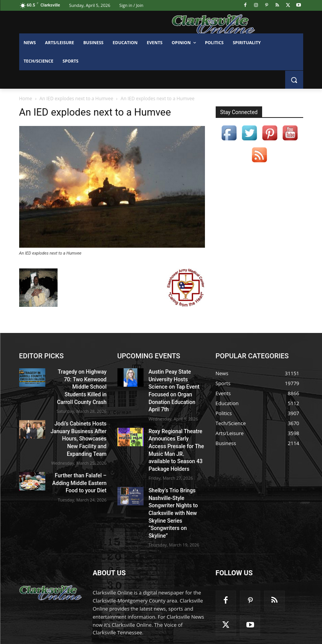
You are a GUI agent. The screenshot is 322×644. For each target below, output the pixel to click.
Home (26, 99)
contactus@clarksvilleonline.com (158, 603)
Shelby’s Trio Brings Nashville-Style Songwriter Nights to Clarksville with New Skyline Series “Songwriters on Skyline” (176, 477)
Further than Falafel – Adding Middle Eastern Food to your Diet (83, 464)
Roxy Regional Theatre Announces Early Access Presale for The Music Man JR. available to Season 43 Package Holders (176, 431)
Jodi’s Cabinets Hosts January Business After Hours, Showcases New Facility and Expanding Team (82, 424)
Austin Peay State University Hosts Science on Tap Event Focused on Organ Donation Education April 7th (175, 384)
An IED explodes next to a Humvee (76, 99)
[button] (294, 80)
